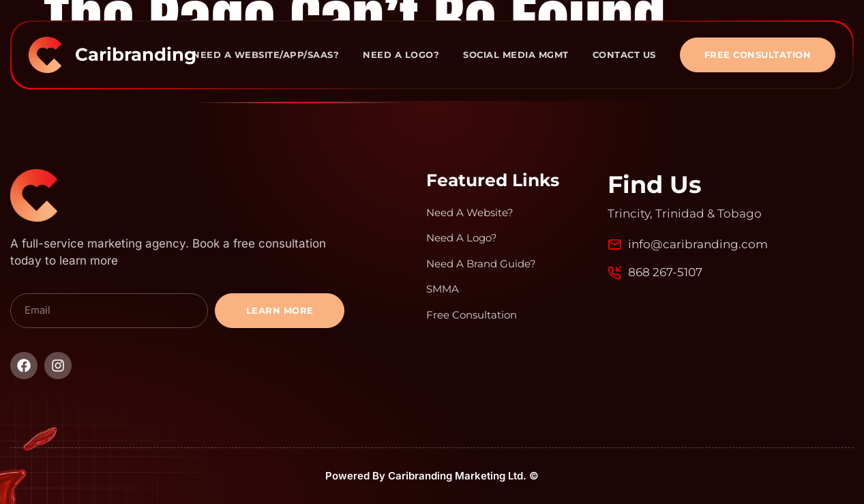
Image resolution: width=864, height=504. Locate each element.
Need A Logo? (401, 55)
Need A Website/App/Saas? (266, 55)
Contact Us (624, 55)
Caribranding (136, 55)
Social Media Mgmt (516, 55)
